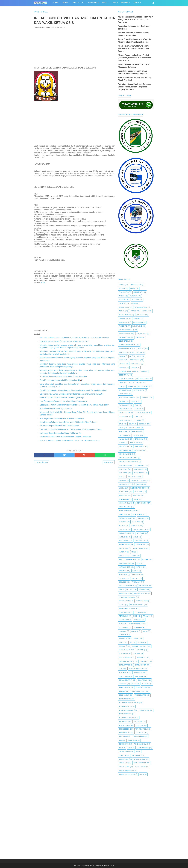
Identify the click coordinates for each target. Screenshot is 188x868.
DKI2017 (139, 383)
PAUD (132, 590)
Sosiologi (123, 684)
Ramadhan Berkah (136, 624)
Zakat (142, 774)
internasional (139, 473)
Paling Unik (143, 586)
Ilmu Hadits (123, 450)
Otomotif (123, 582)
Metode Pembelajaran (128, 556)
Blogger (125, 3)
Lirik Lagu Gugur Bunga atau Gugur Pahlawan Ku (60, 433)
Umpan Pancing (143, 748)
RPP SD (145, 631)
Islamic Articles (125, 484)
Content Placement (127, 379)
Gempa (131, 424)
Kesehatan (123, 495)
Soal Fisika (138, 673)
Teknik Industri (125, 699)
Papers (122, 590)
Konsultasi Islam (125, 518)
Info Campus (139, 465)
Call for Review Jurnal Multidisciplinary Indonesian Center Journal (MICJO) (72, 394)
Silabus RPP (144, 661)
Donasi (131, 386)
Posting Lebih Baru (42, 462)
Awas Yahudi (138, 322)
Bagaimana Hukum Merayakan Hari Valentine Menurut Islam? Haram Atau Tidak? (74, 405)
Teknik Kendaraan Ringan (129, 703)
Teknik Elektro (140, 695)
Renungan (138, 627)
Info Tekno (123, 473)
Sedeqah (140, 642)
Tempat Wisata (125, 725)
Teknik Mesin (144, 710)
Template (140, 725)
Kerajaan (138, 492)
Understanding (125, 752)
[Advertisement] (75, 48)
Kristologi (142, 518)
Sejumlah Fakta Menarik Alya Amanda (56, 409)
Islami (65, 3)
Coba (143, 371)
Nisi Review (123, 575)
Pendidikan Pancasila (127, 597)
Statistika (146, 684)
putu (43, 283)
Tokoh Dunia (132, 740)
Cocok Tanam (124, 375)
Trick (130, 748)
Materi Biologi (124, 545)
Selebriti (140, 650)
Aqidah (122, 311)
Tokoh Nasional (140, 744)
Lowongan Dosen (139, 529)
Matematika (124, 541)
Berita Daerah (124, 341)
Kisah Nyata (137, 514)
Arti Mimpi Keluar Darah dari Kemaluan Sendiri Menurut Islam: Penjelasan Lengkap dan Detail (135, 87)
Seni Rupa (137, 654)
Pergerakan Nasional (127, 608)
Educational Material (127, 398)
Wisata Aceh (124, 759)
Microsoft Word (125, 563)
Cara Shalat (135, 364)
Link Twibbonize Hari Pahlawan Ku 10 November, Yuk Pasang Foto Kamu (71, 429)
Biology (140, 352)
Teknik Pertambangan (127, 718)
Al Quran (122, 300)
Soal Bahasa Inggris (136, 669)
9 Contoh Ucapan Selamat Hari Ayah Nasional (59, 426)
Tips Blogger (124, 729)
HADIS (121, 428)
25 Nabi (122, 285)
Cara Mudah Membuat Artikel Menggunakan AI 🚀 (61, 380)
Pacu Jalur (136, 582)
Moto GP (139, 567)
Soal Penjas (142, 680)
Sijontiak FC (141, 657)
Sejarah (122, 646)
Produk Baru (124, 620)
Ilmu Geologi (140, 447)
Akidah (122, 296)
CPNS (121, 383)
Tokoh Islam (124, 744)
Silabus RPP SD (125, 665)
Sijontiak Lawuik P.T (127, 661)
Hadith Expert (135, 428)
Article (133, 311)
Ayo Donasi (123, 326)
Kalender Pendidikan (138, 488)
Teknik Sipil (123, 722)
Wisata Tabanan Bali (127, 770)
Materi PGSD (124, 548)
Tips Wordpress (139, 737)
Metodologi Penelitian (128, 560)
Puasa (121, 624)
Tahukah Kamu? (142, 688)
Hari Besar (123, 432)
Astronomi (140, 315)
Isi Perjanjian (133, 477)
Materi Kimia (141, 545)
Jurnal (136, 3)
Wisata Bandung (140, 763)
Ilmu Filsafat (124, 447)
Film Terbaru (124, 409)
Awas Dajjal (124, 319)
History (136, 435)
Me (132, 552)
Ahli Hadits (123, 292)
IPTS (121, 477)
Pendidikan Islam (141, 594)
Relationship (124, 627)
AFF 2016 (122, 288)
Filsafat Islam (124, 413)
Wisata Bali (123, 763)
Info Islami (123, 469)
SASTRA (122, 642)
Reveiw (134, 631)
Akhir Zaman (138, 292)
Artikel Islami (124, 315)
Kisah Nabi (123, 514)
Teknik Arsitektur (137, 691)
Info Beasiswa (124, 465)
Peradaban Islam (137, 605)
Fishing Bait (123, 416)
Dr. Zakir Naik (143, 386)
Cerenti (134, 367)
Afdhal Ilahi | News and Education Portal (101, 865)
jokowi (140, 484)
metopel (146, 560)
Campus (122, 364)
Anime (133, 304)
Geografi (142, 424)
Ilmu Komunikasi (125, 454)
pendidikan (123, 594)
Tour (121, 748)
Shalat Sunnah (125, 657)
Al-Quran (135, 300)
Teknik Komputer (125, 706)
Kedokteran (124, 492)
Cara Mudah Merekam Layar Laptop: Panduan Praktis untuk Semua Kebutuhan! (73, 390)
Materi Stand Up (139, 548)
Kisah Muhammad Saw (127, 511)
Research (123, 631)
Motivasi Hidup (125, 567)
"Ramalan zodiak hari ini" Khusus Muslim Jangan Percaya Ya (65, 437)
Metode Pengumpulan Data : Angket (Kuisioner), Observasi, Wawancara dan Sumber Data (135, 58)
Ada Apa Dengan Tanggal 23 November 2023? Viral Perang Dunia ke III (70, 440)
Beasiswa (139, 337)
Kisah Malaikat (125, 507)
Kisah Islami (141, 503)
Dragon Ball (124, 390)
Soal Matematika (126, 680)
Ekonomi (145, 398)
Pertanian (139, 612)
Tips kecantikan (142, 729)
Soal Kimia (139, 676)
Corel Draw (145, 379)
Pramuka (146, 616)
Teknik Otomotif (125, 714)
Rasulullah (78, 3)
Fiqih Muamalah (142, 413)
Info (114, 3)
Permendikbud (124, 612)
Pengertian (140, 601)
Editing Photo (139, 390)
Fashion (134, 401)
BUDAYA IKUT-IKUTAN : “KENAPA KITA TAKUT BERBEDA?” (64, 341)
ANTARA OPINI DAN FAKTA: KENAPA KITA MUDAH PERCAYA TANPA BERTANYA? (74, 338)
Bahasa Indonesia (126, 330)
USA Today (123, 755)
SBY (131, 642)
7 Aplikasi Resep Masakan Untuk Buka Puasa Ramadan (63, 377)
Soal (121, 669)
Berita (105, 3)
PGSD (135, 616)
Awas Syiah (123, 322)
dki (130, 383)
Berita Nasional (125, 349)
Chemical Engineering (127, 371)
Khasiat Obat (124, 499)
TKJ (120, 740)
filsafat (138, 409)
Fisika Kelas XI (124, 420)
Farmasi (122, 401)
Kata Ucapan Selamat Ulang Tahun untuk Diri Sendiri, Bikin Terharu (68, 422)
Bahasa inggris (125, 334)
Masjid (136, 537)
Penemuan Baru (125, 601)
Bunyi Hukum (134, 360)
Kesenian (137, 495)
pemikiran (143, 590)
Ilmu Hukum (138, 450)
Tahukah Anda (124, 688)
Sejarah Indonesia (139, 646)
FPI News (138, 420)
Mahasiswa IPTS (125, 533)
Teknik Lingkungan (126, 710)
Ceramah (122, 367)
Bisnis (121, 356)
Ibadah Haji (139, 439)
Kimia (136, 499)
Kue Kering (136, 522)
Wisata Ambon (139, 759)
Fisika (136, 416)
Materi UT (123, 552)
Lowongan (123, 529)
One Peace (123, 578)
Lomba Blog (135, 526)
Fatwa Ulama (124, 405)
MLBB (138, 563)
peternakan (124, 616)
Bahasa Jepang (125, 337)
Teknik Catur (124, 695)
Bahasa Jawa (141, 334)
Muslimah (123, 571)
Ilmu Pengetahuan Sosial (129, 462)
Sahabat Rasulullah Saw (129, 639)
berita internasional (127, 345)
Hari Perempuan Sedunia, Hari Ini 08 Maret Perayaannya (64, 401)
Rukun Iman (123, 635)
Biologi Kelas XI (125, 352)
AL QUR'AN (134, 296)
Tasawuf (122, 691)
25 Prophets (135, 285)
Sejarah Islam (124, 650)
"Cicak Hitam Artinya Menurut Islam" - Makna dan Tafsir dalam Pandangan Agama (134, 49)
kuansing (123, 522)
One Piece (135, 578)
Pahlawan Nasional (127, 586)
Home (55, 3)
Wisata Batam (124, 767)
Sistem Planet (141, 665)
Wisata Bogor (140, 767)
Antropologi (124, 307)
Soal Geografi (124, 676)
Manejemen (123, 537)
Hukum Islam (124, 439)
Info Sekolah (139, 469)
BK (130, 356)
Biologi (141, 349)
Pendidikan (93, 3)
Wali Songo (136, 755)
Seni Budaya (123, 654)
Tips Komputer (125, 733)
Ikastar (122, 443)
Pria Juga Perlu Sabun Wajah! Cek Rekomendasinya (62, 419)
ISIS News (122, 480)
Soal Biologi (124, 673)
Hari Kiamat (123, 435)
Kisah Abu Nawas (125, 503)
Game (121, 424)
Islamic (144, 480)
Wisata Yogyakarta (126, 774)
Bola (139, 356)
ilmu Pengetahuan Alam (128, 458)
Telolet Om (138, 722)
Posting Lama (109, 462)
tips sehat (140, 733)
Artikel (144, 311)
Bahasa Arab (137, 326)
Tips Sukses (123, 737)
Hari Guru (136, 432)
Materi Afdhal (140, 541)
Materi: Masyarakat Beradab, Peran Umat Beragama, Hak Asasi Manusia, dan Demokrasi (136, 20)
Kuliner (122, 526)
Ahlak (133, 288)
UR (137, 752)
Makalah (140, 533)
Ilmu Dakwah (135, 443)
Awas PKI (137, 319)
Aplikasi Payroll (141, 307)
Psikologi (137, 620)
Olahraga (136, 575)
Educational (124, 394)
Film (137, 405)
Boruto (122, 360)
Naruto (135, 571)
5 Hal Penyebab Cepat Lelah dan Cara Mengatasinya (62, 398)
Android (122, 304)
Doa (120, 386)
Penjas (122, 605)
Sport (134, 684)
